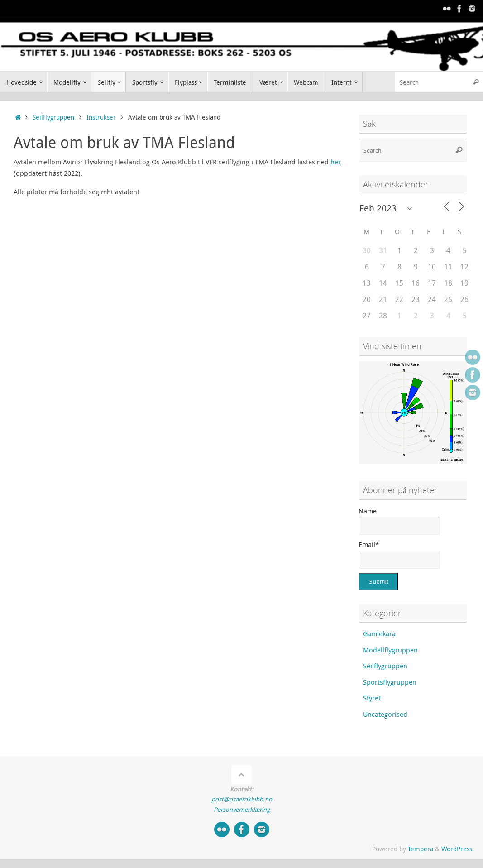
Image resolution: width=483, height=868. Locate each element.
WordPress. (458, 849)
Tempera (421, 849)
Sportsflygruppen (390, 682)
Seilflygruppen (53, 117)
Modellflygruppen (390, 650)
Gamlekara (379, 633)
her (336, 162)
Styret (372, 698)
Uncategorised (385, 714)
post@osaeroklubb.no (242, 799)
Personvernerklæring (242, 810)
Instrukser (101, 117)
